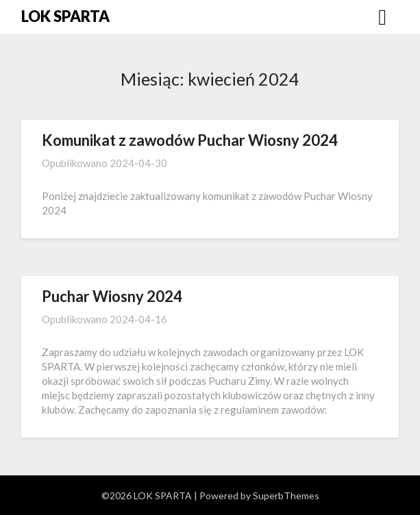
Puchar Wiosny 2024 (112, 296)
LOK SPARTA (65, 16)
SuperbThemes (286, 495)
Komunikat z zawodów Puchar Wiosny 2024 (190, 140)
